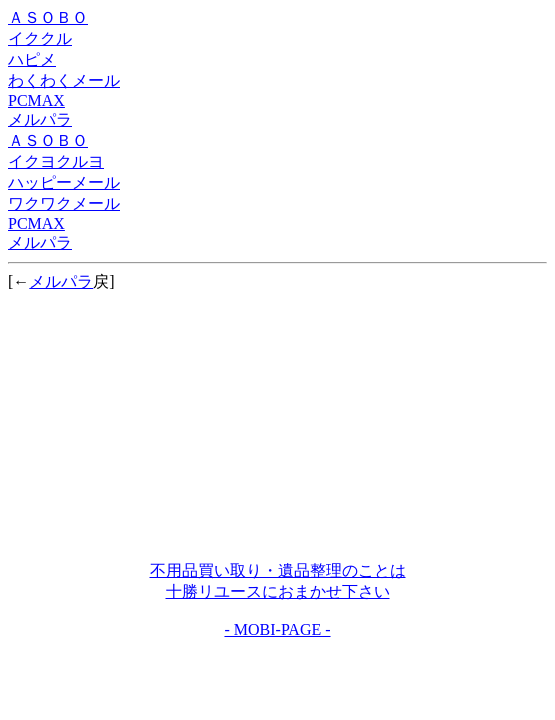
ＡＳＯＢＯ (48, 17)
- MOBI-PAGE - (277, 629)
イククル (40, 38)
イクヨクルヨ (56, 161)
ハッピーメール (64, 182)
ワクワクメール (64, 203)
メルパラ (40, 119)
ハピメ (32, 59)
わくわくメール (64, 80)
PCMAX (36, 100)
